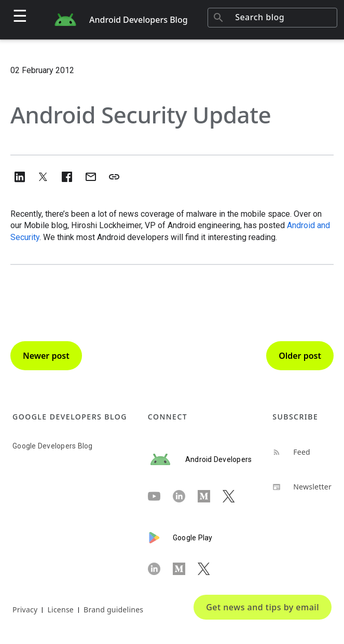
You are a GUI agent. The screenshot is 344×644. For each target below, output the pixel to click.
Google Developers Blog (53, 446)
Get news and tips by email (263, 607)
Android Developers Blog (139, 20)
